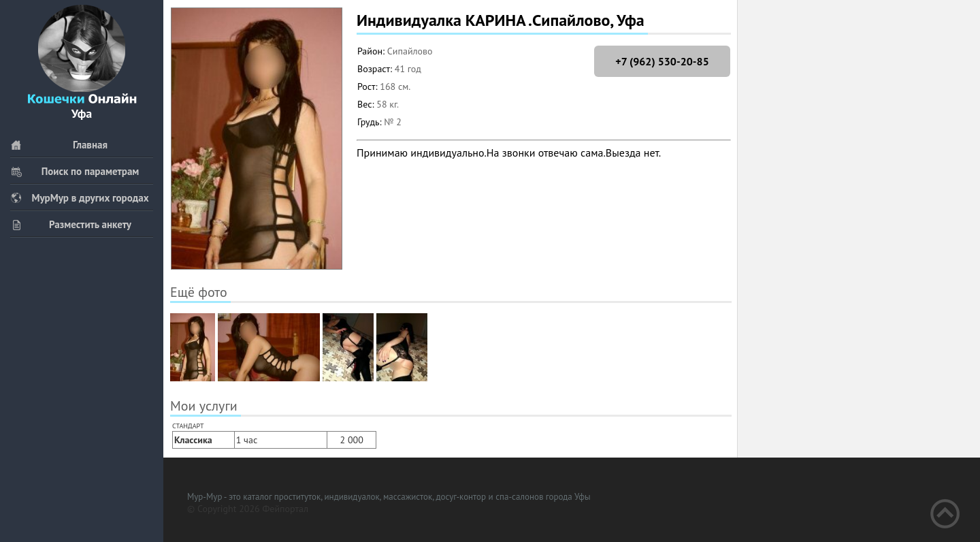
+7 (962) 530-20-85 (662, 61)
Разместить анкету (71, 224)
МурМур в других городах (80, 198)
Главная (59, 145)
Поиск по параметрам (75, 171)
